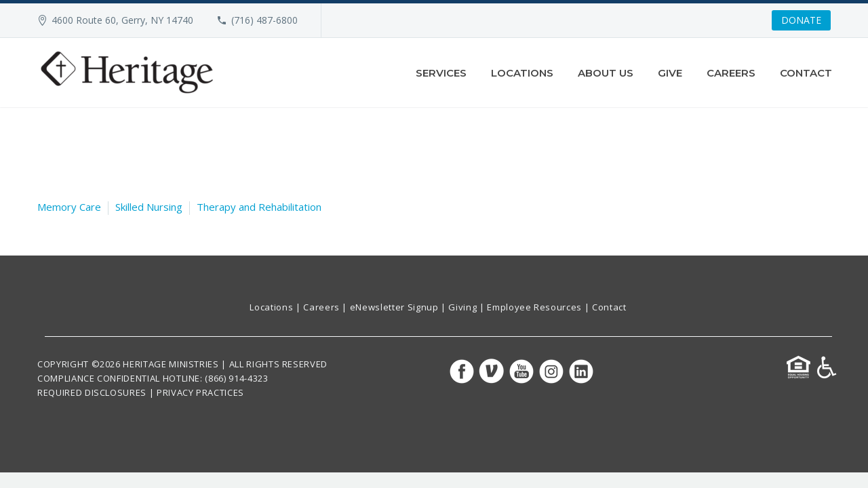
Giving (462, 307)
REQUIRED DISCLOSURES (92, 392)
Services (441, 73)
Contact (806, 73)
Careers (731, 73)
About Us (606, 73)
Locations (522, 73)
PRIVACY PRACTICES (200, 392)
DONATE (801, 20)
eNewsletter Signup (394, 307)
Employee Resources (534, 307)
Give (670, 73)
